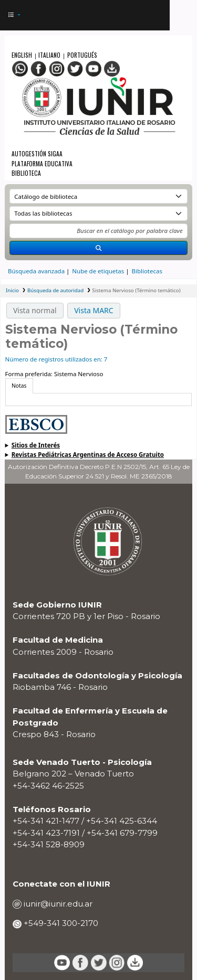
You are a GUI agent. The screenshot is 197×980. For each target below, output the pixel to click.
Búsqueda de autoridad (55, 290)
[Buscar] (98, 248)
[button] (14, 15)
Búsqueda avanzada (36, 271)
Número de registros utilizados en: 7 (56, 359)
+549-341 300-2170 (60, 923)
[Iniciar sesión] (158, 15)
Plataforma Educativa (42, 163)
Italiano (49, 55)
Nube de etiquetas (98, 271)
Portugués (82, 55)
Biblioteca (26, 173)
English (23, 55)
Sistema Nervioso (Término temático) (136, 290)
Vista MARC (94, 310)
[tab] (19, 386)
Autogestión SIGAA (37, 153)
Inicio (12, 290)
